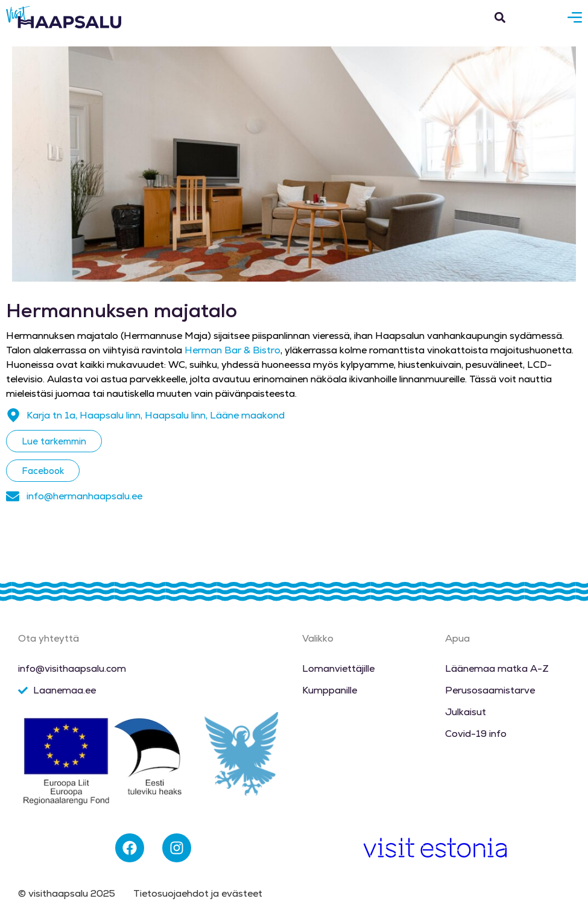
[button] (500, 17)
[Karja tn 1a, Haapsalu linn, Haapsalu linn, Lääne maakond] (13, 415)
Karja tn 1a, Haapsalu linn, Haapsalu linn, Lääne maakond (156, 415)
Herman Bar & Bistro (232, 350)
